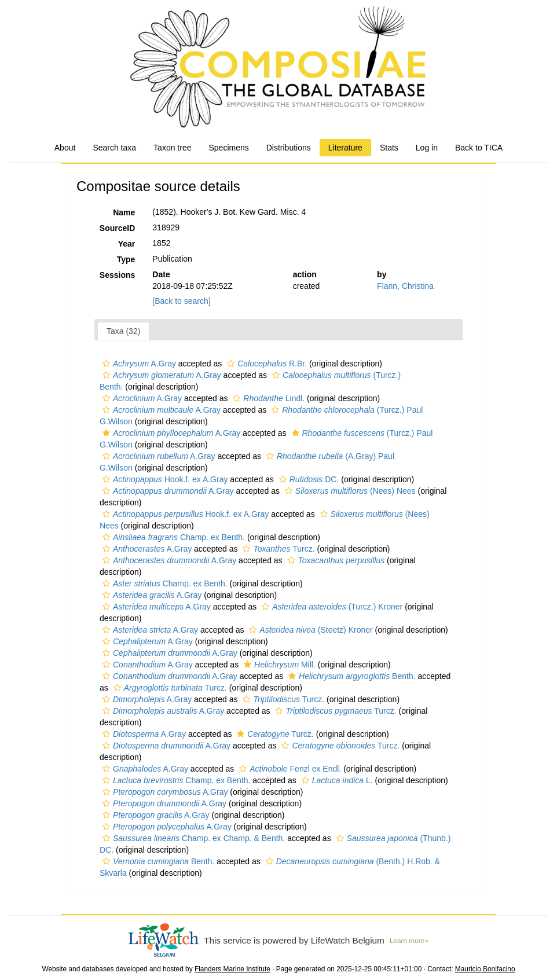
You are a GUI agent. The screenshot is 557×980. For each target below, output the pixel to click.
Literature (345, 148)
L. (336, 780)
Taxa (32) (123, 331)
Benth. (351, 676)
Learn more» (409, 940)
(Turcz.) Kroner (331, 607)
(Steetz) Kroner (309, 630)
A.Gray (138, 364)
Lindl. (267, 398)
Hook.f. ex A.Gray (164, 479)
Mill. (278, 665)
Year (127, 244)
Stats (389, 148)
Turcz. (277, 549)
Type (126, 259)
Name (124, 212)
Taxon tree (172, 148)
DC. (308, 479)
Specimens (228, 148)
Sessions (117, 275)
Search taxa (114, 148)
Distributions (289, 148)
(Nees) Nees (349, 491)
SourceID (117, 228)
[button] (106, 364)
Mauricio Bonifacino (485, 969)
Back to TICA (479, 148)
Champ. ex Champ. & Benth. (192, 838)
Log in (427, 148)
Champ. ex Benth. (172, 537)
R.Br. (265, 364)
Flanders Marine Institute (232, 969)
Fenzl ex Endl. (289, 769)
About (65, 148)
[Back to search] (181, 301)
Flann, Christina (405, 286)
